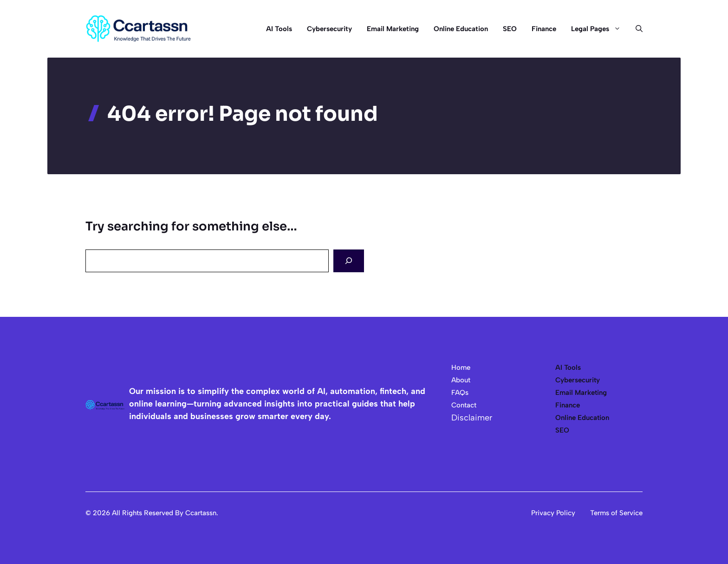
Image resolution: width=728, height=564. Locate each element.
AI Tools (279, 29)
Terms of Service (616, 513)
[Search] (349, 261)
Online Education (461, 29)
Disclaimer (472, 418)
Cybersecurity (329, 29)
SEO (510, 29)
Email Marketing (393, 29)
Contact (464, 405)
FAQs (460, 393)
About (461, 380)
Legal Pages (600, 29)
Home (461, 367)
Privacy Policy (553, 513)
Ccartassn (201, 513)
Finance (544, 29)
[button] (635, 29)
